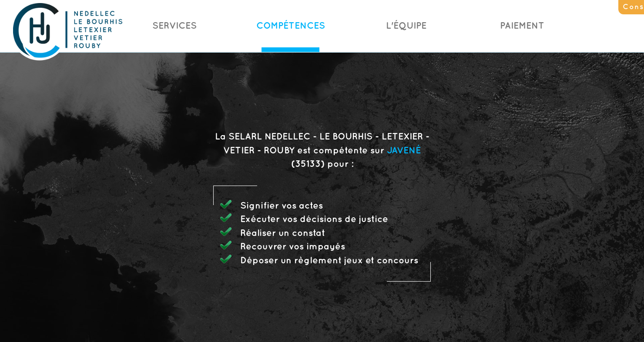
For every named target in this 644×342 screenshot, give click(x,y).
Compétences (291, 26)
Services (174, 26)
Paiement (522, 26)
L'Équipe (406, 26)
